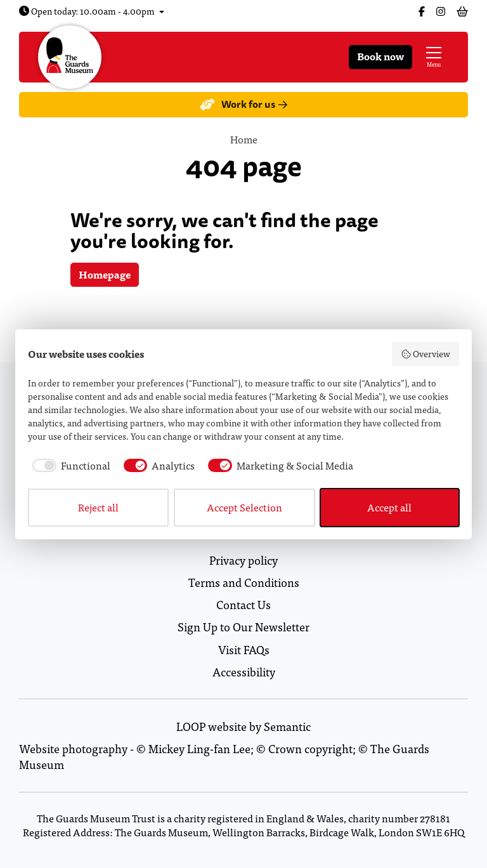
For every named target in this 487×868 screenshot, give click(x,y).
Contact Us (243, 604)
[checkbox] (69, 466)
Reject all (98, 507)
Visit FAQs (244, 649)
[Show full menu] (434, 57)
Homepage (105, 274)
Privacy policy (243, 560)
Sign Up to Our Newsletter (243, 627)
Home (244, 139)
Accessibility (244, 672)
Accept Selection (244, 507)
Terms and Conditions (244, 582)
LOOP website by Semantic (243, 726)
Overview (426, 354)
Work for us (243, 104)
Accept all (389, 507)
